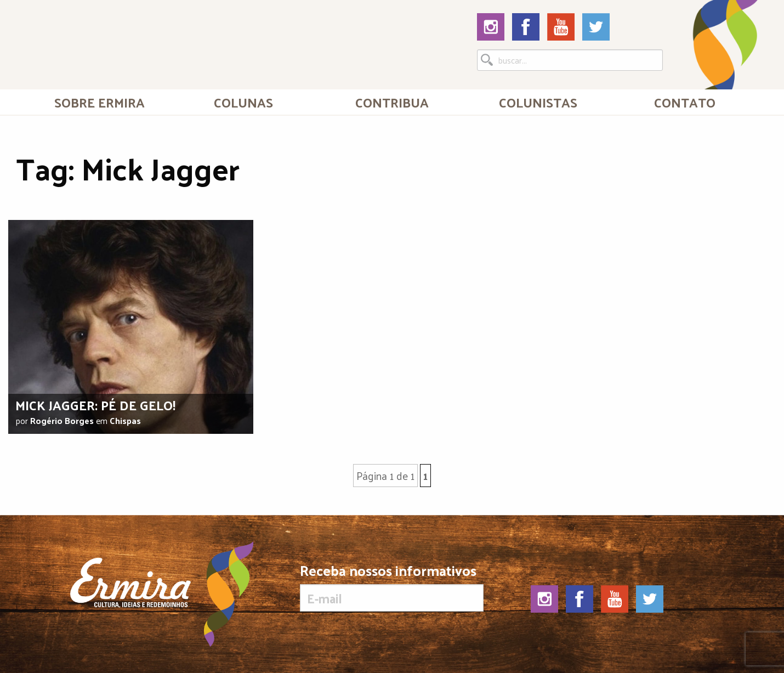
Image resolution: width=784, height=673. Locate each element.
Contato (685, 102)
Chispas (125, 420)
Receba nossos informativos (392, 587)
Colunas (243, 102)
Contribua (392, 102)
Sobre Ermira (100, 102)
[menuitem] (100, 102)
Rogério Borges (62, 420)
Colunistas (538, 102)
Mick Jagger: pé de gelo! (95, 405)
